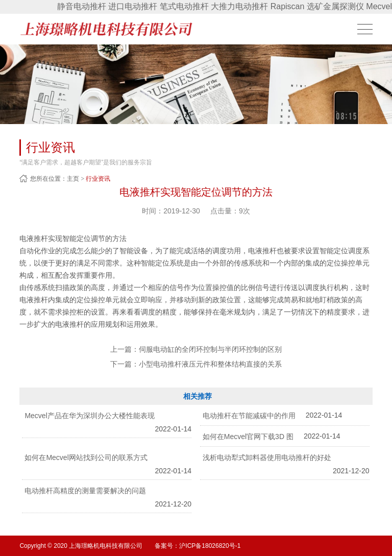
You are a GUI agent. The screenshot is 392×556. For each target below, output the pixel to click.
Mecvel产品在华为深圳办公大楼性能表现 (89, 416)
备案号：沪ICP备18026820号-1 (198, 546)
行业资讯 (98, 179)
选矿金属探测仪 (335, 6)
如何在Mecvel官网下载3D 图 (248, 437)
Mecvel (379, 6)
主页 (73, 179)
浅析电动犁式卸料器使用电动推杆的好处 (267, 457)
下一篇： (196, 364)
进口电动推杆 (133, 6)
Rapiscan (288, 6)
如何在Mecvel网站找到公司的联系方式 (86, 457)
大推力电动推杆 (239, 6)
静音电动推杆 (82, 6)
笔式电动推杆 (184, 6)
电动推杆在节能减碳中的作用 (249, 416)
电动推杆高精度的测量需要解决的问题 (85, 491)
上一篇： (196, 349)
